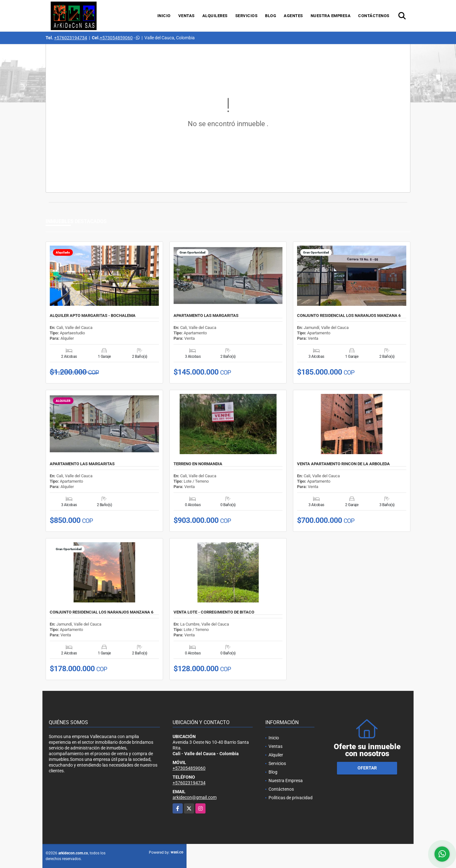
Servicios (247, 16)
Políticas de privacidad (291, 798)
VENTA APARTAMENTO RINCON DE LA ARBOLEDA (343, 464)
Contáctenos (374, 16)
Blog (271, 16)
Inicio (164, 16)
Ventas (187, 16)
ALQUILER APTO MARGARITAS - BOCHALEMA (93, 316)
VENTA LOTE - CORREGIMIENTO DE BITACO (214, 612)
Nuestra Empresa (331, 16)
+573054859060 (116, 38)
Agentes (293, 16)
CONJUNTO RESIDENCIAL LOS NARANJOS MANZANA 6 (349, 316)
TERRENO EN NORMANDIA (198, 464)
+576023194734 (71, 38)
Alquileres (215, 16)
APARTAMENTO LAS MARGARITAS (206, 316)
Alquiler (276, 755)
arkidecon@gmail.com (195, 797)
